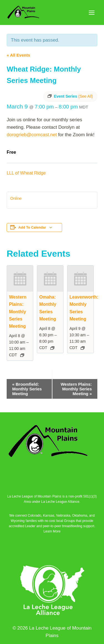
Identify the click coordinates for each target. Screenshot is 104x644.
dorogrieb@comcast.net (32, 135)
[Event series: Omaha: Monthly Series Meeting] (52, 348)
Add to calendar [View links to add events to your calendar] (32, 228)
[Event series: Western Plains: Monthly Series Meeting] (22, 355)
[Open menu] (92, 12)
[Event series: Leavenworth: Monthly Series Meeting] (83, 348)
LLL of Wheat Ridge (26, 173)
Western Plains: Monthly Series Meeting (18, 312)
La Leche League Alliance (60, 502)
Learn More (52, 531)
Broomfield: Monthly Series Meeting (27, 389)
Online (16, 198)
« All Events (18, 55)
